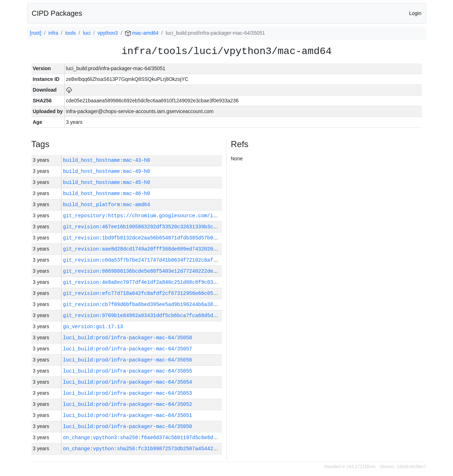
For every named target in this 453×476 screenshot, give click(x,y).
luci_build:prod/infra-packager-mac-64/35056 (127, 360)
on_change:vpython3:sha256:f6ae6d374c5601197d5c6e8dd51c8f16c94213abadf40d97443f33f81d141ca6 (198, 438)
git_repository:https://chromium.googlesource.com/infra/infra (153, 216)
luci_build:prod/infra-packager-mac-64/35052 (127, 404)
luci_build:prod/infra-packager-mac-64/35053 (127, 393)
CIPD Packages (57, 13)
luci (87, 33)
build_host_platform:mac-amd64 (107, 205)
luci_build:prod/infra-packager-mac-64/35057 (127, 349)
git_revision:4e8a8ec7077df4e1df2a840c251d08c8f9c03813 (142, 282)
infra (53, 33)
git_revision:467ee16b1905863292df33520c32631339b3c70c (142, 227)
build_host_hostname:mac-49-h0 (107, 171)
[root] (36, 33)
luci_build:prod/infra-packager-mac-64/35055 (127, 371)
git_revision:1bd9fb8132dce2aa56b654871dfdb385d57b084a (142, 238)
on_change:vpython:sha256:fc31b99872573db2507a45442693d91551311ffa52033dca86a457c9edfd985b (197, 449)
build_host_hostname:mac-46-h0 (107, 193)
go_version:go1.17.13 (93, 327)
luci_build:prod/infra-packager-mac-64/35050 (127, 426)
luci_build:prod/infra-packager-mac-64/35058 (127, 338)
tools (70, 33)
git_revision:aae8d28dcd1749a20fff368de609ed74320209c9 (142, 249)
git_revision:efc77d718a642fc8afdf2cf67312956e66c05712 (142, 293)
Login (415, 13)
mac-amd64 (142, 33)
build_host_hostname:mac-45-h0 (107, 182)
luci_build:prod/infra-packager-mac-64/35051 (127, 415)
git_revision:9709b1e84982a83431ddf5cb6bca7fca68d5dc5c (142, 315)
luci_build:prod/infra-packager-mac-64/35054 (127, 382)
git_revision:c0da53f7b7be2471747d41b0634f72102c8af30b (142, 260)
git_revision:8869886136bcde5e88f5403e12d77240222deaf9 (142, 271)
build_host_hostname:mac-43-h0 (107, 160)
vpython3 (108, 33)
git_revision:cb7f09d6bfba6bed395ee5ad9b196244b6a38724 (142, 304)
